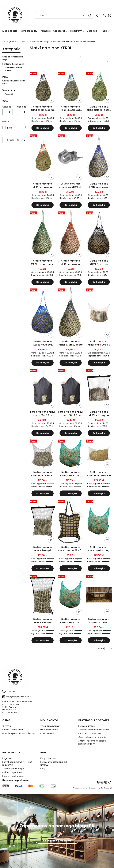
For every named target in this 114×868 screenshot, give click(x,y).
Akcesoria (24, 42)
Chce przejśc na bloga (57, 841)
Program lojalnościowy (14, 776)
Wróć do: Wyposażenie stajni (13, 58)
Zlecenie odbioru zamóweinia (94, 730)
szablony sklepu (82, 788)
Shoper (107, 788)
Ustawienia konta (49, 730)
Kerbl (10, 128)
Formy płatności (87, 726)
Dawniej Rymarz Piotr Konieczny (19, 733)
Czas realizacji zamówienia (92, 737)
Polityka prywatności (13, 772)
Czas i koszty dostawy (90, 733)
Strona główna (9, 42)
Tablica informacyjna (13, 769)
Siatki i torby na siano (63, 42)
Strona (101, 648)
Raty (43, 769)
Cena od (7, 107)
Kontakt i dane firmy (13, 730)
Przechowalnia (48, 733)
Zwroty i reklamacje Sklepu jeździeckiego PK (92, 742)
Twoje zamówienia (50, 726)
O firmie (7, 726)
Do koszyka (43, 128)
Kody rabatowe (48, 758)
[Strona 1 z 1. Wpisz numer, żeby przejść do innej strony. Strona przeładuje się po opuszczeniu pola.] (107, 649)
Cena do (22, 107)
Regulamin (8, 758)
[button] (90, 15)
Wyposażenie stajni (41, 42)
